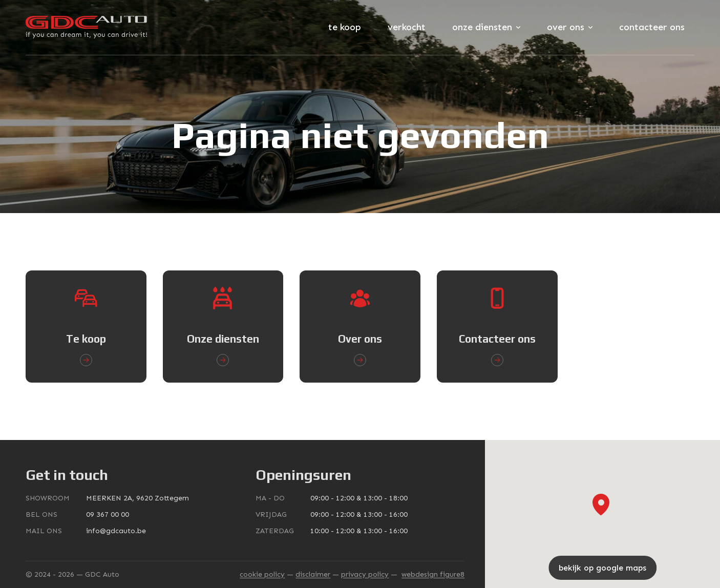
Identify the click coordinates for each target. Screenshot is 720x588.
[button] (601, 505)
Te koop (345, 27)
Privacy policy (365, 574)
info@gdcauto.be (116, 531)
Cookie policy (262, 574)
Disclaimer (313, 574)
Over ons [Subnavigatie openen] (570, 27)
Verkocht (407, 27)
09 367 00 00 (108, 514)
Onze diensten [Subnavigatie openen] (486, 27)
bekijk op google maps (602, 568)
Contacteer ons (652, 27)
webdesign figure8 (433, 574)
